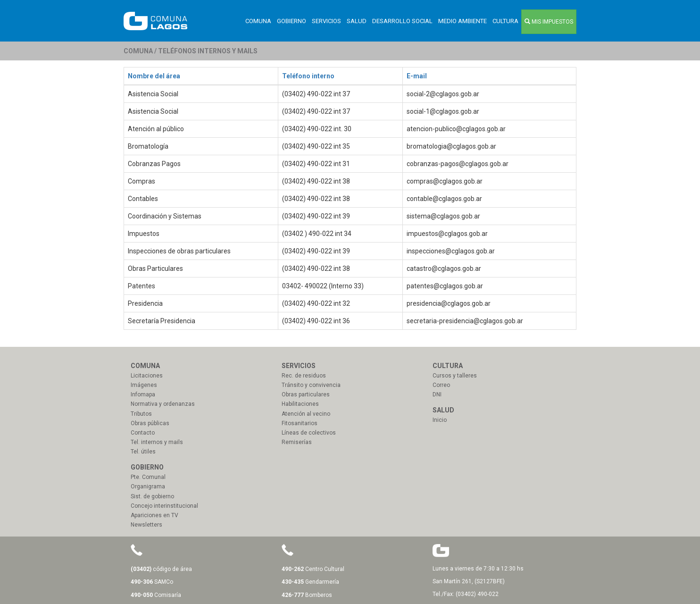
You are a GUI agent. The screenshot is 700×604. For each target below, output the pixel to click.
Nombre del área (154, 76)
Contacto (143, 433)
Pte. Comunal (148, 477)
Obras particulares (306, 394)
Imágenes (144, 385)
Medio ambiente (462, 21)
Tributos (141, 414)
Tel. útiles (143, 452)
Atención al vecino (306, 414)
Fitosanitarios (300, 423)
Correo (441, 385)
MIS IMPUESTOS (549, 22)
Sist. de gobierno (152, 496)
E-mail (417, 76)
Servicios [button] (326, 21)
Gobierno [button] (292, 21)
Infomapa (143, 394)
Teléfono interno (308, 76)
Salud (357, 21)
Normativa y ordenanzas (163, 404)
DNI (437, 394)
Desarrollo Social (402, 21)
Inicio (440, 420)
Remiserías (297, 442)
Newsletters (146, 525)
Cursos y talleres (455, 376)
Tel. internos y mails (157, 442)
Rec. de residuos (304, 376)
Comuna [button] (258, 21)
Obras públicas (150, 423)
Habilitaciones (300, 404)
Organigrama (148, 487)
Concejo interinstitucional (164, 506)
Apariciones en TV (154, 515)
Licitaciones (147, 376)
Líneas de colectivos (309, 433)
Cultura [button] (505, 21)
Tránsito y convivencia (311, 385)
